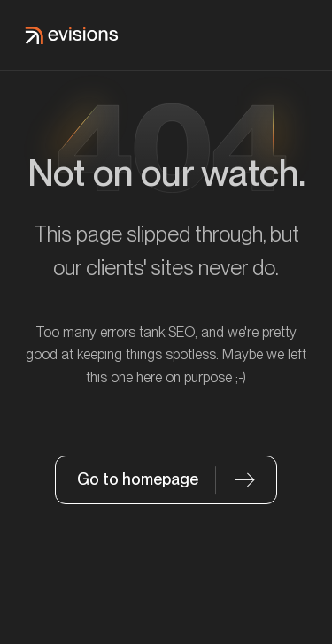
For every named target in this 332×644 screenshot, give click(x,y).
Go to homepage (138, 479)
